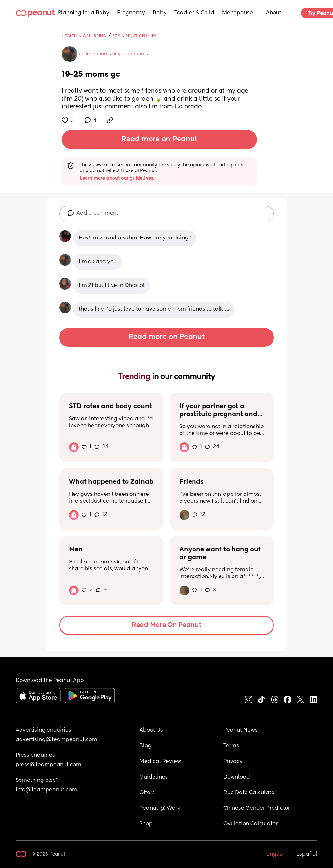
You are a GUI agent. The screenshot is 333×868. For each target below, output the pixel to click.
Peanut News (240, 730)
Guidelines (154, 777)
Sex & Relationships (135, 36)
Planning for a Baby (84, 13)
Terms (231, 746)
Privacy (233, 762)
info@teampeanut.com (46, 790)
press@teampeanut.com (48, 765)
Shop (146, 824)
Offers (147, 793)
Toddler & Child (194, 13)
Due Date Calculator (250, 793)
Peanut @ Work (160, 808)
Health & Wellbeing (84, 36)
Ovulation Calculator (251, 824)
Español (307, 854)
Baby (160, 13)
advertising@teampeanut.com (56, 740)
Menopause (238, 13)
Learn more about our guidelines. (117, 178)
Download (237, 777)
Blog (146, 746)
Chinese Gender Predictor (257, 808)
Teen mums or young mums (116, 54)
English (276, 854)
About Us (151, 730)
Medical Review (160, 762)
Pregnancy (131, 13)
